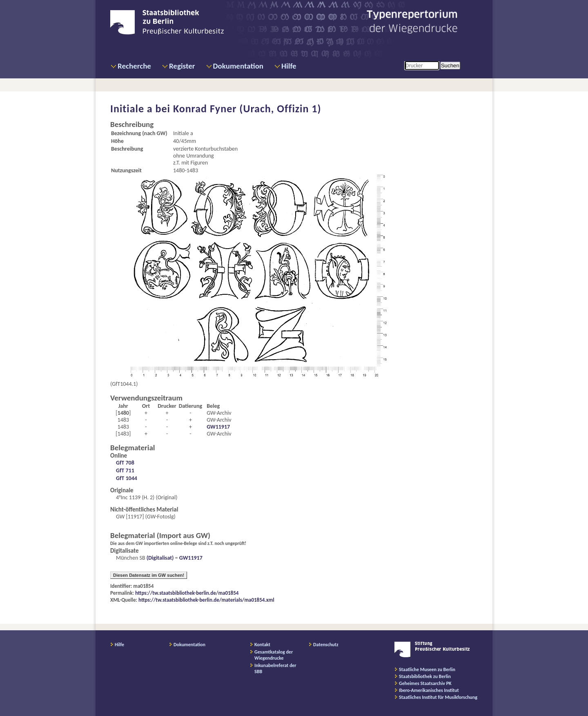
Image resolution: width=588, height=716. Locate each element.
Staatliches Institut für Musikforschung (438, 697)
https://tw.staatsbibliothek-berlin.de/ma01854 (187, 593)
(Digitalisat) (160, 558)
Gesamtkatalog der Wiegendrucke (274, 655)
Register (182, 66)
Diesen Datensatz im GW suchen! (149, 575)
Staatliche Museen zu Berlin (427, 669)
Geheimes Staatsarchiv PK (425, 683)
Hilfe (289, 66)
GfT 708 (125, 463)
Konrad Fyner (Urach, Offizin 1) (247, 109)
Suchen (450, 66)
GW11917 (218, 427)
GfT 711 (125, 470)
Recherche (134, 66)
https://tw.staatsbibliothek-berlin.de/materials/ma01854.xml (206, 600)
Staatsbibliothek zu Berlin (425, 676)
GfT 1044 (127, 478)
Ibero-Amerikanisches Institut (429, 690)
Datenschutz (326, 645)
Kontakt (262, 645)
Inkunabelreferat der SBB (275, 668)
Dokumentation (238, 66)
